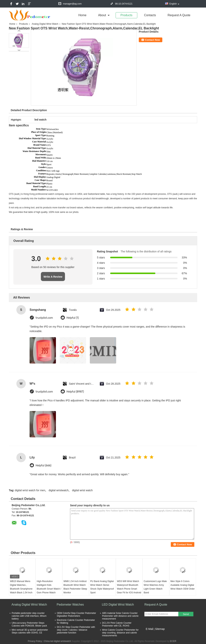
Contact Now (152, 40)
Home (82, 15)
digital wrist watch (82, 490)
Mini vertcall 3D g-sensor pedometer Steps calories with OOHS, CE (30, 631)
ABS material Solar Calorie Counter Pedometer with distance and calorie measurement (120, 616)
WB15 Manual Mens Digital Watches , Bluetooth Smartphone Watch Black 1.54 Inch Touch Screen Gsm (21, 589)
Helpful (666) (43, 466)
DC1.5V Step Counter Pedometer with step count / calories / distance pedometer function (76, 630)
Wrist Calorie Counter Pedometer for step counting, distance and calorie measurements (120, 633)
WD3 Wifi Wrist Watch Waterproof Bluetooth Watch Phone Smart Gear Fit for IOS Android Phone (129, 589)
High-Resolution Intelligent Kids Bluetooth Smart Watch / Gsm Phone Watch (49, 587)
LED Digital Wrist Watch (118, 605)
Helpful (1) (73, 318)
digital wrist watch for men (30, 490)
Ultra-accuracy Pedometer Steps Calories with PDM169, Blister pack (29, 624)
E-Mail (150, 629)
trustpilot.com (44, 318)
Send (186, 614)
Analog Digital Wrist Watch (45, 24)
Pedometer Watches (70, 605)
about (102, 15)
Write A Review (53, 277)
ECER (173, 641)
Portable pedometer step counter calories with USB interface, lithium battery (29, 616)
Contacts (150, 15)
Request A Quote (179, 15)
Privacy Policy (35, 641)
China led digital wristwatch (57, 641)
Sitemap (160, 629)
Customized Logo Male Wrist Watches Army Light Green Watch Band (155, 587)
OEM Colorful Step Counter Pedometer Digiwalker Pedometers (76, 615)
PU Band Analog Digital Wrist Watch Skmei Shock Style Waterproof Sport (102, 587)
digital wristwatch (59, 490)
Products (126, 15)
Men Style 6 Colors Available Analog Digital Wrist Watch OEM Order (183, 585)
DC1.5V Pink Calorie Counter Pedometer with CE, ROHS (117, 624)
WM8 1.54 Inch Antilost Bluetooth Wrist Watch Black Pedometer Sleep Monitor (75, 587)
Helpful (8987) (75, 392)
